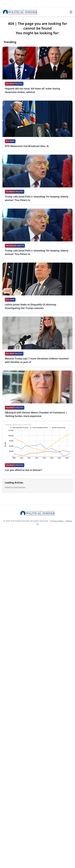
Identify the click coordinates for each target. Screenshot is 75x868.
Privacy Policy (57, 521)
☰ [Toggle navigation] (71, 12)
